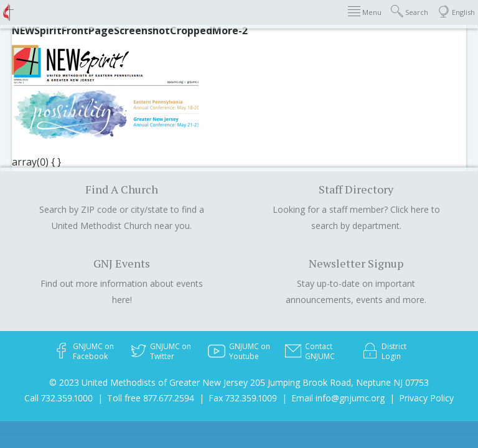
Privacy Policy (426, 398)
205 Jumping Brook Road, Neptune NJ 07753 (340, 382)
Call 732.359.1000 (59, 398)
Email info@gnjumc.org (338, 398)
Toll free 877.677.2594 (151, 398)
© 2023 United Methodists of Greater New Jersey (148, 382)
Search (410, 12)
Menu (365, 12)
